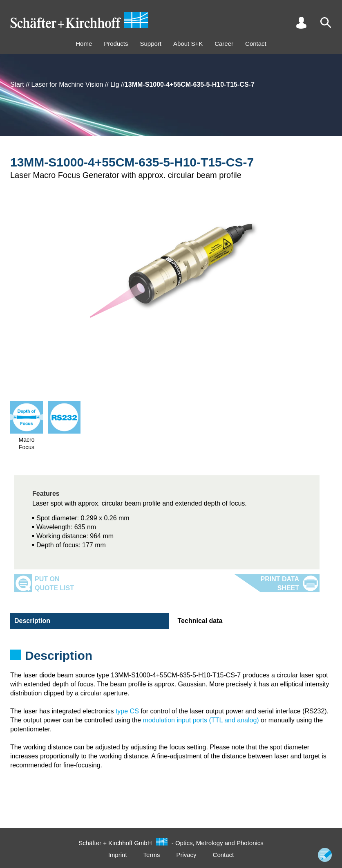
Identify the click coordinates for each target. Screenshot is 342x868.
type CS (127, 711)
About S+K (188, 44)
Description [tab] (32, 621)
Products (116, 44)
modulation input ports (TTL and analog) (201, 720)
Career (224, 44)
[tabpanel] (171, 658)
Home (84, 44)
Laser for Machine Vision (67, 84)
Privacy (186, 855)
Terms (152, 855)
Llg (115, 84)
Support (151, 44)
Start (17, 84)
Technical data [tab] (200, 621)
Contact (256, 44)
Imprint (118, 855)
